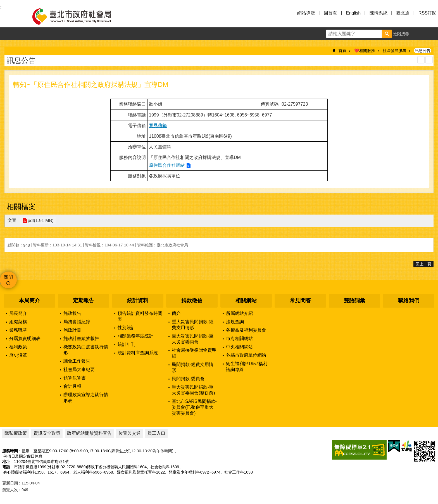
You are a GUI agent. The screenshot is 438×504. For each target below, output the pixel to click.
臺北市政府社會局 (78, 16)
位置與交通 (130, 433)
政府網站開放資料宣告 (89, 433)
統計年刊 (127, 344)
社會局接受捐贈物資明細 (194, 353)
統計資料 (138, 300)
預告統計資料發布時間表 (140, 316)
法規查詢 (235, 322)
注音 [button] (429, 60)
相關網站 (246, 300)
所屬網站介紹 (239, 313)
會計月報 (72, 386)
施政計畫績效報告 (81, 338)
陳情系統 (379, 13)
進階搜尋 (401, 34)
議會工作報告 (77, 361)
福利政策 (18, 347)
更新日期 (10, 483)
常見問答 (300, 300)
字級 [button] (419, 34)
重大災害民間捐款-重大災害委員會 (193, 339)
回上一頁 (423, 264)
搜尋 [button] (387, 34)
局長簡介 (18, 313)
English (353, 13)
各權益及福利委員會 (246, 330)
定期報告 (84, 300)
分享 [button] (432, 34)
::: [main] (6, 45)
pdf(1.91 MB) (40, 221)
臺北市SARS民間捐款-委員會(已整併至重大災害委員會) (194, 407)
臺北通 (403, 13)
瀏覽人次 (10, 490)
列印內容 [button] (421, 60)
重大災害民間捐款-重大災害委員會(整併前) (193, 390)
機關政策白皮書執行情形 (86, 350)
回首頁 (330, 13)
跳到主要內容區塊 (3, 3)
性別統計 (127, 328)
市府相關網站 (239, 338)
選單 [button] (11, 16)
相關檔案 (21, 207)
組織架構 (18, 322)
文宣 (12, 220)
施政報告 (72, 313)
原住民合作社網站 (167, 165)
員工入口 (156, 433)
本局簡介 (29, 300)
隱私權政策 (16, 433)
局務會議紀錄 (77, 322)
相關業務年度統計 (135, 336)
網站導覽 (306, 13)
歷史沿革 (18, 355)
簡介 (176, 313)
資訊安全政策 (47, 433)
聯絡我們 (409, 300)
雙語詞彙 (354, 300)
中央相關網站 (239, 347)
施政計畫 (72, 330)
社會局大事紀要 (79, 369)
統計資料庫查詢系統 (138, 353)
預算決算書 (75, 378)
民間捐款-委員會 (188, 379)
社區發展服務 (394, 51)
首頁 (342, 51)
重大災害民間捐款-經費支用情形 (193, 325)
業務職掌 (18, 330)
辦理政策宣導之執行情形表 (86, 398)
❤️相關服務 (365, 51)
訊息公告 (423, 51)
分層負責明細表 (25, 338)
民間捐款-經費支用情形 (193, 367)
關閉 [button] (8, 277)
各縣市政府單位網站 (246, 355)
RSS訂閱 (428, 13)
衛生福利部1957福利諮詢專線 (247, 367)
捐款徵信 (192, 300)
